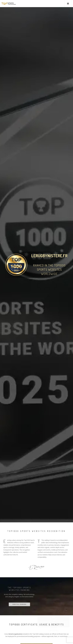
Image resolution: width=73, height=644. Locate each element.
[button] (68, 4)
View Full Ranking (19, 604)
